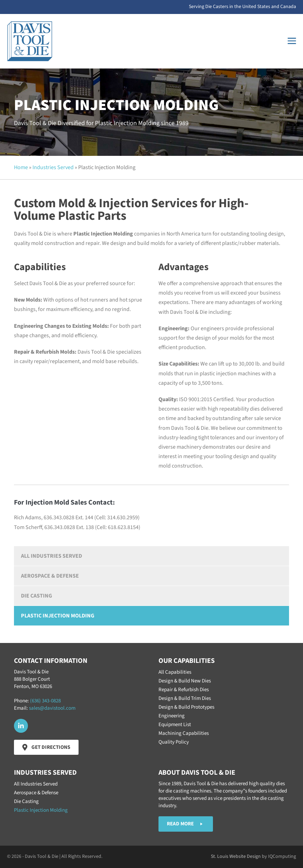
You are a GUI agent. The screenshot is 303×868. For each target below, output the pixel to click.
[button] (21, 726)
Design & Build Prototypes (186, 707)
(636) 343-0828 (45, 701)
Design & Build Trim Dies (185, 698)
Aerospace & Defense (50, 576)
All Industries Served (51, 556)
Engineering (172, 716)
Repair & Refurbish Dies (184, 690)
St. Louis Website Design (236, 856)
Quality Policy (174, 742)
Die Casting (36, 596)
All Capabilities (175, 672)
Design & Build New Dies (185, 681)
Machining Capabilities (184, 733)
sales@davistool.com (52, 708)
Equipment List (175, 725)
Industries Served (53, 167)
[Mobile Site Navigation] (292, 41)
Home (21, 167)
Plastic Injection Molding (58, 616)
